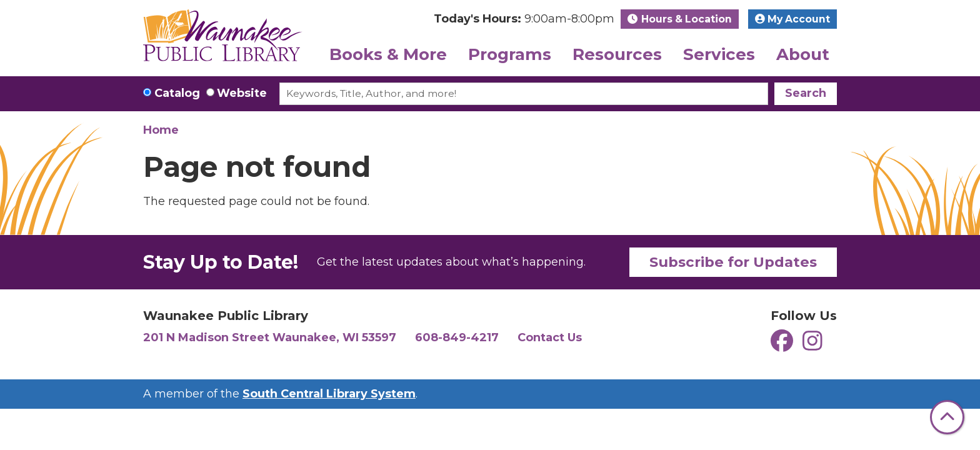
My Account (792, 19)
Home (161, 130)
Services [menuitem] (719, 54)
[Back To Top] (947, 417)
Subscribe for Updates (733, 262)
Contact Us (550, 337)
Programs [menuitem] (510, 54)
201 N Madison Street (270, 337)
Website (242, 93)
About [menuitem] (803, 54)
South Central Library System (329, 394)
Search (806, 93)
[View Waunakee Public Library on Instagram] (812, 346)
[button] (524, 19)
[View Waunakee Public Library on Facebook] (783, 346)
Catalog (177, 93)
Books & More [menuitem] (388, 54)
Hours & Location (685, 19)
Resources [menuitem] (617, 54)
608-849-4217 (457, 337)
